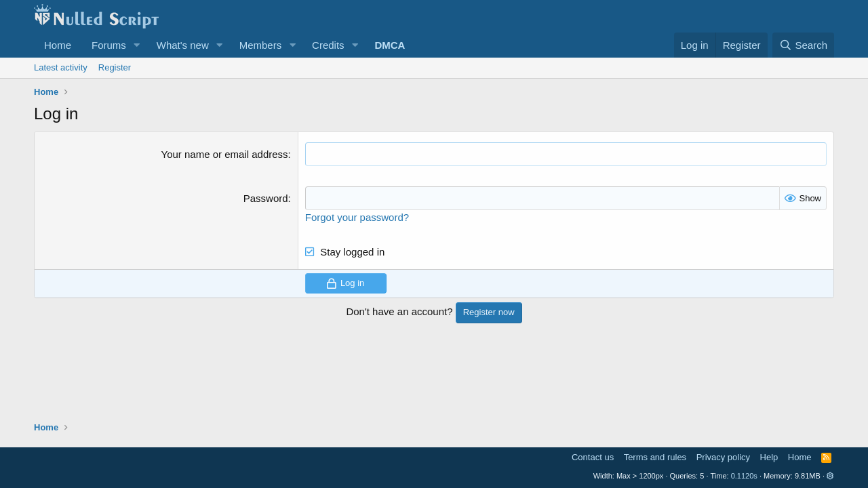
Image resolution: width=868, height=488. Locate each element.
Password (266, 198)
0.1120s (744, 476)
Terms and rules (655, 457)
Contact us (593, 457)
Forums (109, 45)
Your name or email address (225, 154)
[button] (137, 45)
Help (769, 457)
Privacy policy (723, 457)
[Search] (803, 45)
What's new (183, 45)
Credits (328, 45)
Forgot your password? (357, 217)
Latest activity (61, 67)
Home (58, 45)
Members (261, 45)
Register (115, 67)
